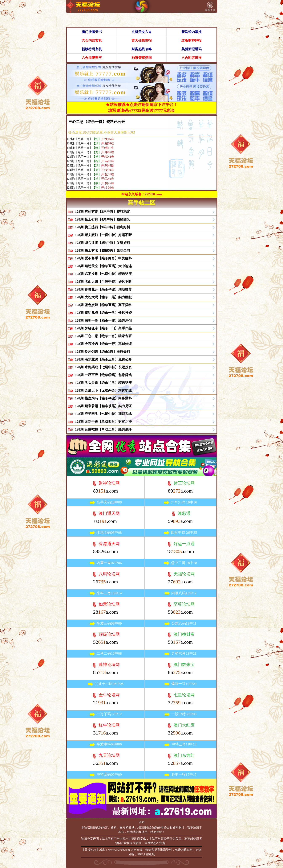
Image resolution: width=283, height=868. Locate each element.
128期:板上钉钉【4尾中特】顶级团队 (103, 219)
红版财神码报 (191, 40)
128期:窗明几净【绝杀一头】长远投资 (103, 313)
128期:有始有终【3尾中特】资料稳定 (103, 212)
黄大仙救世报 (142, 40)
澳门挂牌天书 (92, 32)
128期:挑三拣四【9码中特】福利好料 (103, 227)
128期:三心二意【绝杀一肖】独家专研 (103, 336)
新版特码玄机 (92, 49)
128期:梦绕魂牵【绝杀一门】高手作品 (103, 328)
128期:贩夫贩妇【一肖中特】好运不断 (103, 235)
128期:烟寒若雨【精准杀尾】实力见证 (103, 406)
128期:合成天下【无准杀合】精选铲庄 (103, 390)
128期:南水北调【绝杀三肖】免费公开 (103, 359)
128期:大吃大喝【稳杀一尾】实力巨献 (103, 297)
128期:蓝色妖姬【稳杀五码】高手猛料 (103, 305)
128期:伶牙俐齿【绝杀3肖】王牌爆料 (103, 352)
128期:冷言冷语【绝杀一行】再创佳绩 (103, 344)
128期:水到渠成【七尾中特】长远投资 (103, 367)
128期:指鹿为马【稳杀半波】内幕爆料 (103, 398)
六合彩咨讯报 (191, 58)
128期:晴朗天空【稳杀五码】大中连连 (103, 266)
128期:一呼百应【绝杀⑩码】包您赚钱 (103, 375)
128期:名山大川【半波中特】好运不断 (103, 282)
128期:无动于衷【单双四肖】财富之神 (103, 422)
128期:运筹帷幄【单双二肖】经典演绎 (103, 429)
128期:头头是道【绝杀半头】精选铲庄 (103, 383)
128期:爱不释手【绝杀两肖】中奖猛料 (103, 258)
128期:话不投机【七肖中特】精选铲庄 (103, 274)
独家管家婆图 (142, 58)
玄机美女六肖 (142, 32)
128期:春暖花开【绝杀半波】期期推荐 (103, 289)
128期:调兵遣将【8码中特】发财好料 (103, 243)
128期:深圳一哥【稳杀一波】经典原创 (103, 320)
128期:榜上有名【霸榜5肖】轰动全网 (103, 250)
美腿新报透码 (191, 49)
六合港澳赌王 (92, 58)
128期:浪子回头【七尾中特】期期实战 (103, 414)
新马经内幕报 (191, 32)
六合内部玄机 (92, 40)
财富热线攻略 (142, 49)
